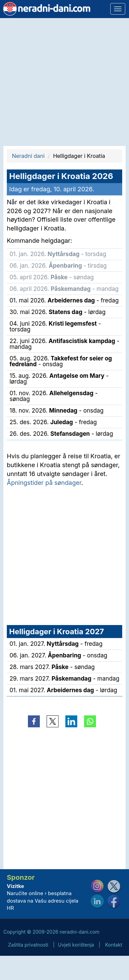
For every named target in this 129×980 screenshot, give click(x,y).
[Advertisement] (64, 82)
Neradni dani (28, 156)
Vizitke (15, 886)
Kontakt (114, 945)
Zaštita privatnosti (28, 945)
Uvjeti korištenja (76, 945)
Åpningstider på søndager (44, 483)
